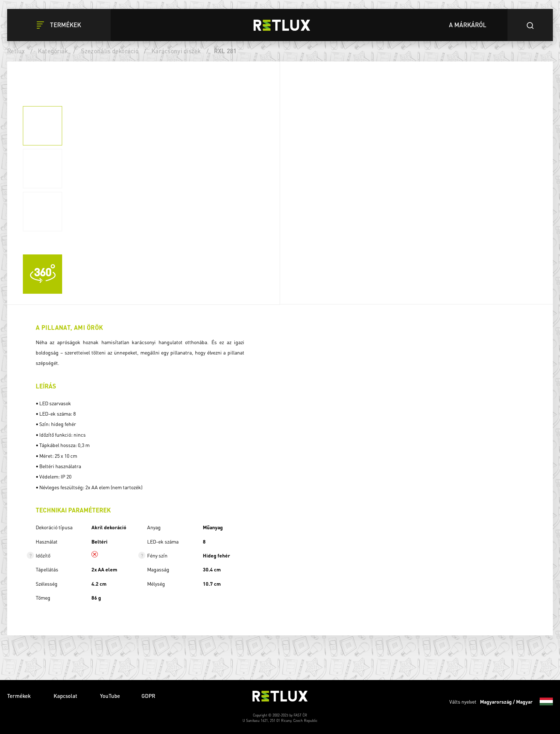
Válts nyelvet (501, 701)
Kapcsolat (66, 696)
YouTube (110, 696)
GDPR (148, 696)
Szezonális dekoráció (110, 51)
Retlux (16, 51)
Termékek (20, 696)
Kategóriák (53, 51)
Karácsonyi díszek (176, 51)
